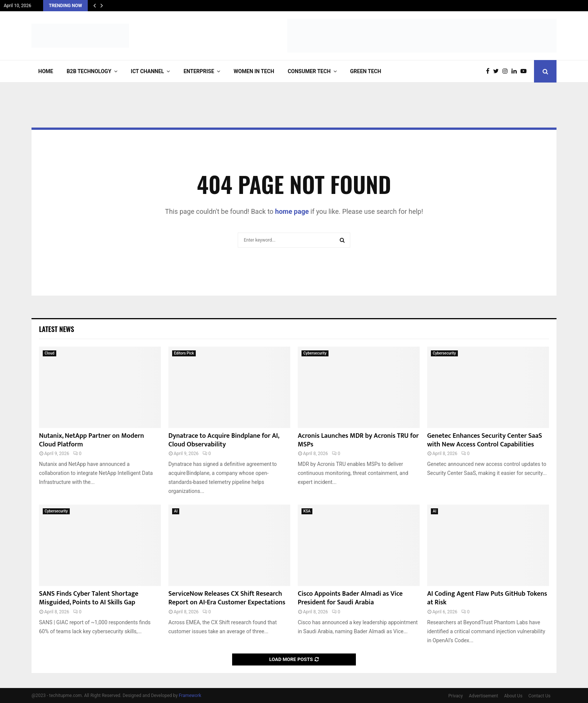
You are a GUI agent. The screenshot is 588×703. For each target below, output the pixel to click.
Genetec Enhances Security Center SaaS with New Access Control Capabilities (485, 440)
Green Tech (366, 71)
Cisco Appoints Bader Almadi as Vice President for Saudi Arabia (350, 598)
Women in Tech (254, 71)
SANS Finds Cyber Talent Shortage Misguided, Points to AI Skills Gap (89, 598)
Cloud (49, 353)
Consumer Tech (309, 71)
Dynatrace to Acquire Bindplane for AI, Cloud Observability (224, 440)
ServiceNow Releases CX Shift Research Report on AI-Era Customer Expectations (227, 598)
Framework (190, 695)
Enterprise (199, 71)
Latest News (56, 329)
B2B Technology (89, 71)
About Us (513, 696)
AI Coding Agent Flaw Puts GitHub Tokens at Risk (487, 598)
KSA (307, 511)
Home (46, 71)
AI (176, 511)
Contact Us (539, 696)
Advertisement (483, 696)
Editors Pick (184, 353)
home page (292, 211)
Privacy (456, 696)
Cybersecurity (315, 353)
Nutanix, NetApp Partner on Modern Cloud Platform (91, 440)
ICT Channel (148, 71)
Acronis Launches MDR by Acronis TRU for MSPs (358, 440)
